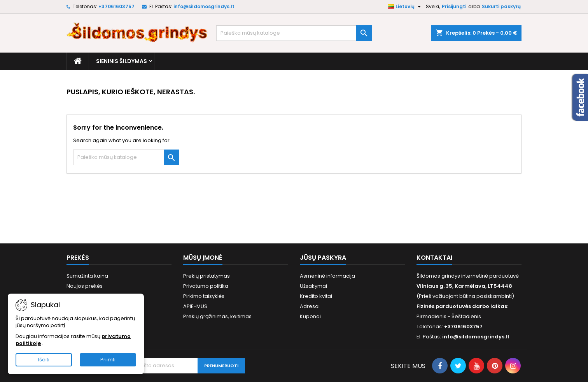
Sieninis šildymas (122, 61)
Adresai (310, 306)
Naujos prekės (85, 286)
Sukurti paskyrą (501, 6)
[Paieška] (294, 33)
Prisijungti (454, 6)
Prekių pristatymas (206, 276)
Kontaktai (434, 258)
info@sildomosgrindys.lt (204, 6)
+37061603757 (116, 6)
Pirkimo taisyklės (204, 296)
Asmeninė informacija (327, 276)
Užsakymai (313, 286)
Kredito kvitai (316, 296)
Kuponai (310, 316)
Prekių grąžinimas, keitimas (217, 316)
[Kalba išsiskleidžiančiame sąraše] (405, 7)
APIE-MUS (195, 306)
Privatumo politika (206, 286)
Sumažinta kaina (87, 276)
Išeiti (44, 360)
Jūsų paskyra (323, 258)
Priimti (108, 360)
